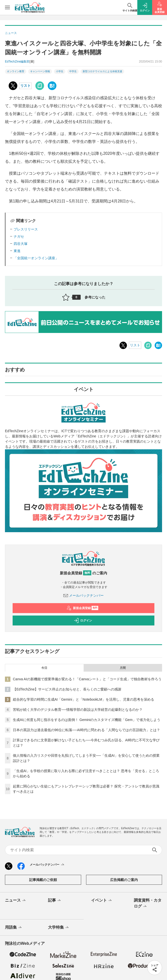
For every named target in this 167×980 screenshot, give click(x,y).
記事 (55, 901)
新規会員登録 (83, 608)
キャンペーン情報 (40, 71)
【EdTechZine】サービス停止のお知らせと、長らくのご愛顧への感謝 (67, 689)
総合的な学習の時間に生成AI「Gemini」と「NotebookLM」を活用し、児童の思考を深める (83, 699)
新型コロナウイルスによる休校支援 (102, 71)
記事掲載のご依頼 (43, 880)
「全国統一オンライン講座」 (36, 258)
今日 (44, 668)
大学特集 (59, 928)
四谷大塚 (21, 244)
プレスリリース (26, 229)
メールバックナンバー (84, 595)
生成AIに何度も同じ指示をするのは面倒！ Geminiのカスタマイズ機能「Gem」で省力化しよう (87, 720)
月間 (123, 668)
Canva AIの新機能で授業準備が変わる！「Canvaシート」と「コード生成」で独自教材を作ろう (87, 679)
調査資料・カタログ (148, 904)
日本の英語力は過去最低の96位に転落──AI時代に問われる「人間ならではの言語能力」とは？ (86, 730)
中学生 (73, 71)
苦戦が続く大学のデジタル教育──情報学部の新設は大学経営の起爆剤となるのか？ (78, 710)
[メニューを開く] (7, 7)
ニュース (16, 901)
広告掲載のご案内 (124, 880)
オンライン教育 (16, 71)
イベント (102, 901)
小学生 (60, 71)
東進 (17, 251)
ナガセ (19, 236)
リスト (25, 86)
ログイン (83, 621)
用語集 (14, 928)
